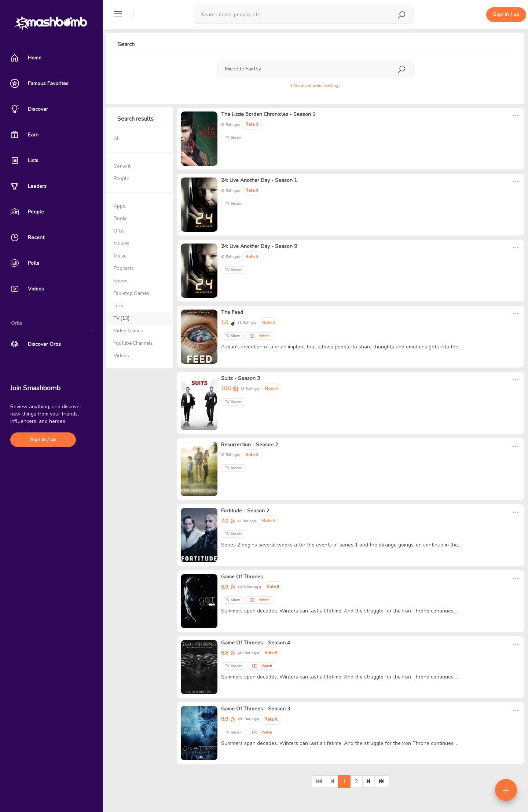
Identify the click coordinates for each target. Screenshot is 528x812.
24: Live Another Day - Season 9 (259, 246)
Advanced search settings (316, 86)
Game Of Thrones (242, 577)
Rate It (252, 124)
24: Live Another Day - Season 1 (259, 180)
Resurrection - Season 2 (250, 445)
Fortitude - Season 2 (245, 511)
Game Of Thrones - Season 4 (256, 643)
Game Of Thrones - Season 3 (256, 709)
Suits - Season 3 (241, 378)
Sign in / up (43, 440)
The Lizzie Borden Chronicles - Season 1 (268, 114)
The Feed (232, 312)
